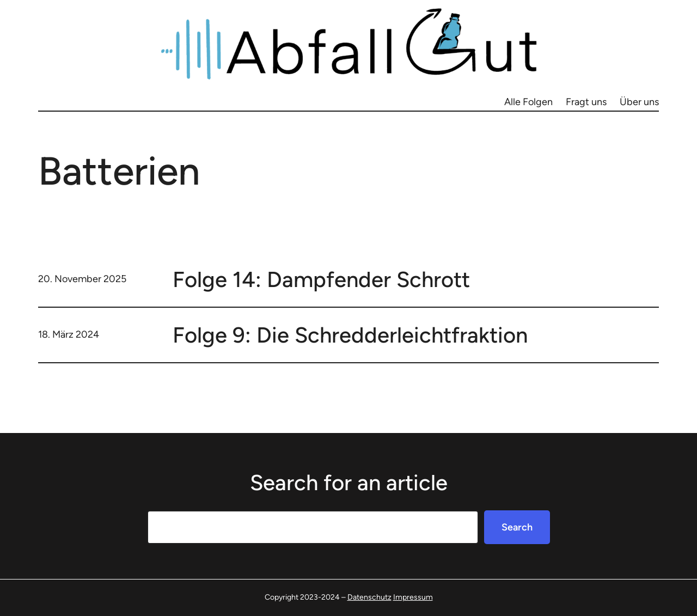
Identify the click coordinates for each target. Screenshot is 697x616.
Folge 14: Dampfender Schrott (321, 279)
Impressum (413, 597)
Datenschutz (369, 597)
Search (517, 527)
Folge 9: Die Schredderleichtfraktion (350, 335)
